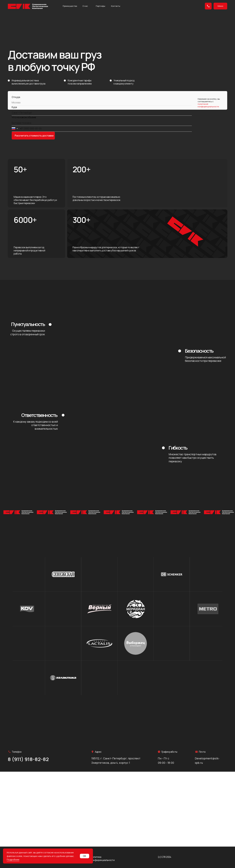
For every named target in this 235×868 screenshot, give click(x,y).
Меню (220, 6)
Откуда (16, 97)
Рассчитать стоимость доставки (34, 136)
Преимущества (70, 6)
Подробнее (13, 860)
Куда (14, 107)
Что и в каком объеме (24, 117)
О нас (85, 6)
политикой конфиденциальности (208, 105)
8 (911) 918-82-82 (28, 759)
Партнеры (100, 6)
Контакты (116, 6)
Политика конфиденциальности (103, 858)
